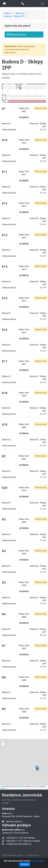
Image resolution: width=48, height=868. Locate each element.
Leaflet (3, 786)
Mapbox (3, 788)
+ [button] (3, 742)
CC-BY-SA (35, 786)
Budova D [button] (20, 13)
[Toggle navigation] (42, 4)
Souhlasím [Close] (25, 864)
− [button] (3, 745)
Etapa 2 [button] (8, 13)
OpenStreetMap (19, 786)
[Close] (43, 46)
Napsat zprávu (17, 35)
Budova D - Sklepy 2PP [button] (15, 16)
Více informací (38, 861)
